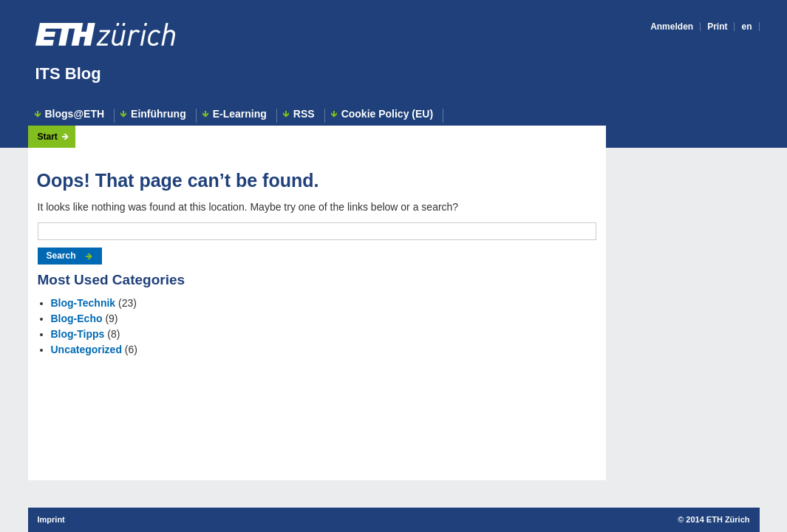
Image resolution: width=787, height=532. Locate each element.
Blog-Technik (84, 303)
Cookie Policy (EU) (387, 114)
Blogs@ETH (75, 114)
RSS (304, 114)
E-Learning (240, 114)
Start (48, 137)
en (746, 27)
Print (717, 27)
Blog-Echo (77, 318)
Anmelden (672, 27)
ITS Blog (68, 74)
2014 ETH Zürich (718, 519)
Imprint (51, 519)
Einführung (159, 114)
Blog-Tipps (78, 334)
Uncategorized (86, 349)
